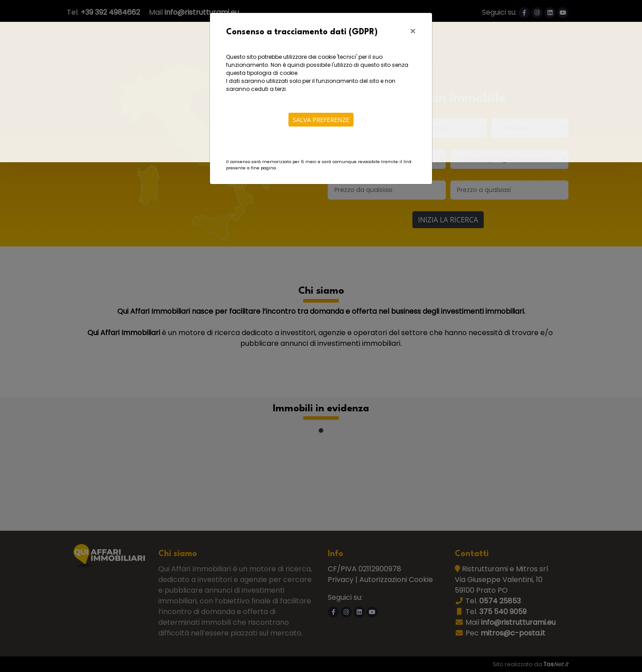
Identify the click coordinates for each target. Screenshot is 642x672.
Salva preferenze (321, 120)
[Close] (413, 31)
